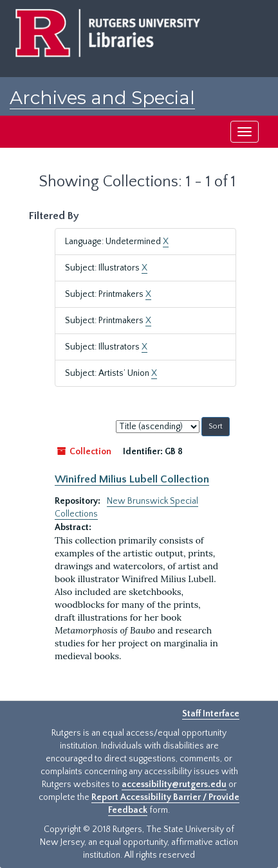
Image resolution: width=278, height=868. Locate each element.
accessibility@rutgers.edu (174, 784)
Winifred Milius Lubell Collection (132, 479)
